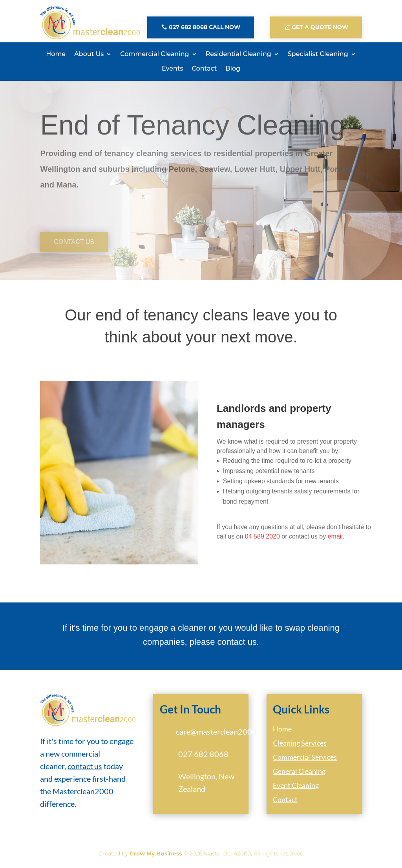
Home (56, 54)
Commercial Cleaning (154, 54)
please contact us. (224, 642)
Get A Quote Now (320, 27)
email (335, 536)
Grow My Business (156, 853)
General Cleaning (299, 771)
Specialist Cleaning (318, 54)
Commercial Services (305, 757)
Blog (233, 68)
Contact (204, 68)
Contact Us (74, 242)
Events (173, 68)
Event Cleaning (296, 785)
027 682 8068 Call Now (205, 27)
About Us (89, 54)
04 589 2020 (262, 536)
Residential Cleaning (238, 54)
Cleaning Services (300, 743)
